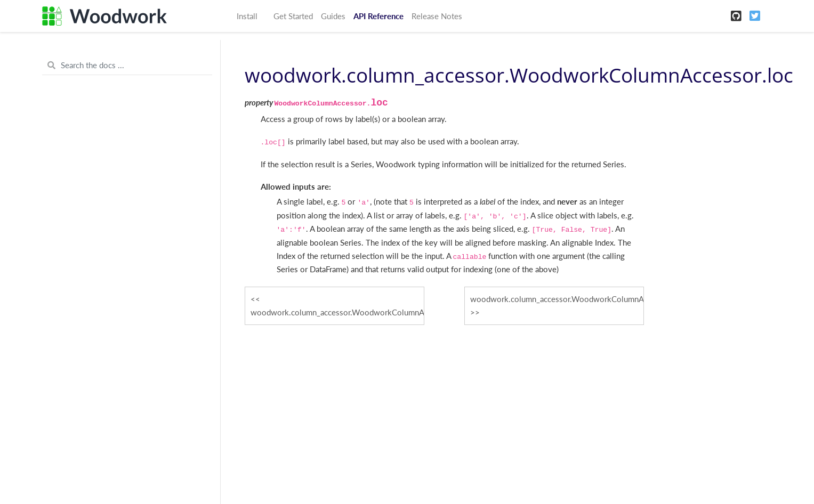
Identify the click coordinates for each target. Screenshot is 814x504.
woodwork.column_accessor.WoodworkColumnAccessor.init (337, 312)
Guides (333, 16)
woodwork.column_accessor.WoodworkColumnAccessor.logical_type (557, 299)
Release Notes (437, 16)
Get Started (293, 16)
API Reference (378, 16)
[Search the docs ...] (127, 66)
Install (247, 16)
